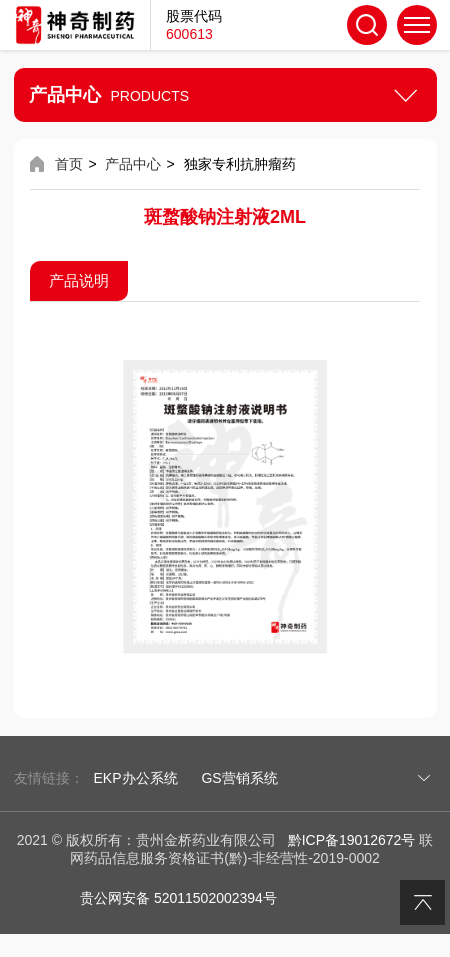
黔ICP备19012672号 (352, 840)
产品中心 (133, 164)
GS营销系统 (239, 778)
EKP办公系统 (136, 778)
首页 (69, 164)
